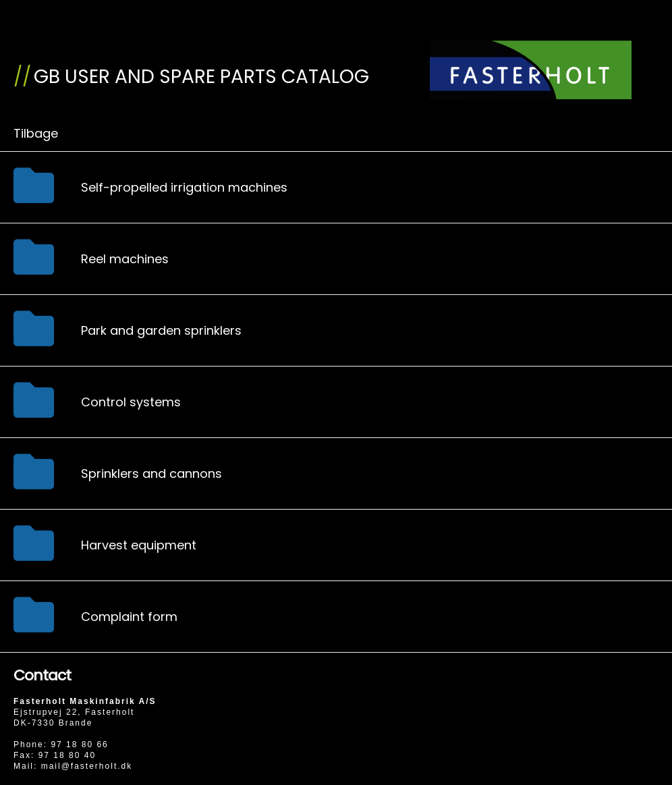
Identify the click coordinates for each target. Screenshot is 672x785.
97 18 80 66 (79, 745)
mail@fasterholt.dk (87, 766)
